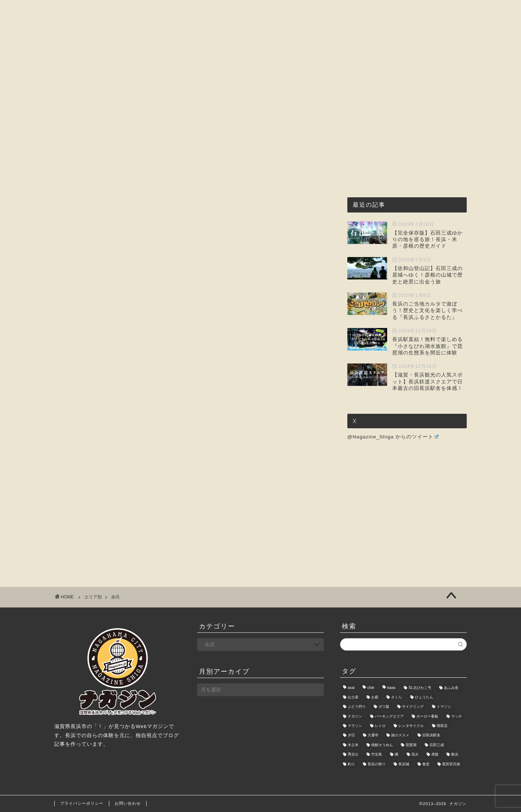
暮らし (348, 69)
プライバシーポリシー (82, 803)
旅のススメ (400, 735)
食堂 (426, 764)
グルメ (212, 69)
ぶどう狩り (357, 707)
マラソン (355, 726)
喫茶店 (442, 726)
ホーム (121, 69)
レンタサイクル (411, 726)
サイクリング (413, 707)
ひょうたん (424, 697)
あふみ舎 (451, 688)
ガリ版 (384, 707)
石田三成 (437, 745)
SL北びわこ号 (420, 688)
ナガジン (355, 716)
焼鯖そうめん (382, 745)
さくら (397, 697)
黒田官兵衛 (451, 764)
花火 (415, 755)
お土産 (353, 697)
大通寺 (373, 735)
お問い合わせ (392, 69)
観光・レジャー (259, 69)
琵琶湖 (411, 745)
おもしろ (309, 69)
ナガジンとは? (167, 69)
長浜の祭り (377, 764)
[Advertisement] (402, 133)
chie (371, 688)
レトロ (380, 726)
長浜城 (404, 764)
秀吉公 (353, 755)
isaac (391, 688)
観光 (455, 755)
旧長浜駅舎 (431, 735)
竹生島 (377, 755)
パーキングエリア (389, 716)
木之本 (353, 745)
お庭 (375, 697)
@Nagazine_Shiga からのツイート (393, 437)
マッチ (457, 716)
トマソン (444, 707)
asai (351, 688)
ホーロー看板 (427, 716)
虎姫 (435, 755)
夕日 (351, 735)
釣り (351, 764)
